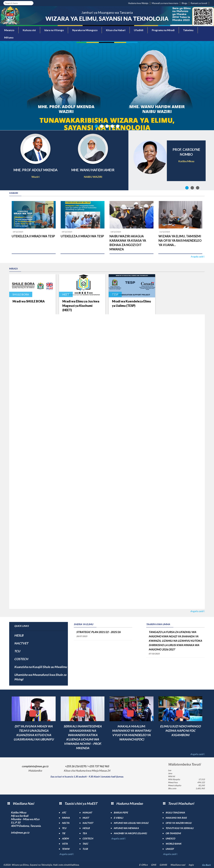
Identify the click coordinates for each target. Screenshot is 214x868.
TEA (85, 833)
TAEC (85, 844)
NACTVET (21, 643)
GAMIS (163, 865)
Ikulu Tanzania (175, 813)
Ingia (191, 865)
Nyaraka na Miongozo (85, 30)
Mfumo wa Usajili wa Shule (131, 823)
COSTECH (21, 659)
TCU (17, 651)
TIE (64, 833)
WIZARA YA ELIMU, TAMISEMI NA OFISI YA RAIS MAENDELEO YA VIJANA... (180, 241)
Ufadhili (139, 30)
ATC (64, 813)
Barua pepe (121, 813)
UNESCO (170, 838)
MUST (86, 818)
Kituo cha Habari (116, 30)
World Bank (173, 844)
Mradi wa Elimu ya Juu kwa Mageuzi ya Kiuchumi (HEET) (81, 306)
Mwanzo (9, 30)
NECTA (66, 823)
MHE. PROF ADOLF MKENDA (36, 170)
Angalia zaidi (197, 257)
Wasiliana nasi (178, 865)
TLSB (85, 849)
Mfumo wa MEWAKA (126, 828)
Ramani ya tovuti (199, 3)
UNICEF (170, 849)
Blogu (184, 3)
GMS (154, 865)
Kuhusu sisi (29, 30)
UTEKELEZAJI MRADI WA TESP (33, 236)
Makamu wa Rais (176, 818)
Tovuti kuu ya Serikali (179, 828)
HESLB (19, 635)
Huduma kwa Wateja (138, 3)
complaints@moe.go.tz (35, 766)
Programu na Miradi (163, 30)
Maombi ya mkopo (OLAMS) (130, 833)
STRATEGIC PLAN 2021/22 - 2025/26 (98, 632)
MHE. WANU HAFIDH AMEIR (93, 170)
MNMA (66, 818)
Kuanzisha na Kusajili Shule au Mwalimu (41, 667)
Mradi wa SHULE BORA (29, 301)
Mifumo (9, 37)
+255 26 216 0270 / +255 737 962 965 (87, 766)
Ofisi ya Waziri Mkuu (178, 823)
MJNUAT (87, 813)
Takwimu (188, 30)
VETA (65, 844)
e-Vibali (118, 818)
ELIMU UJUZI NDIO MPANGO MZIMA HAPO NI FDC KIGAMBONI (180, 731)
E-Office (143, 865)
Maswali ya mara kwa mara (165, 3)
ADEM (65, 838)
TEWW (66, 849)
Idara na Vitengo (54, 30)
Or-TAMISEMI (173, 833)
